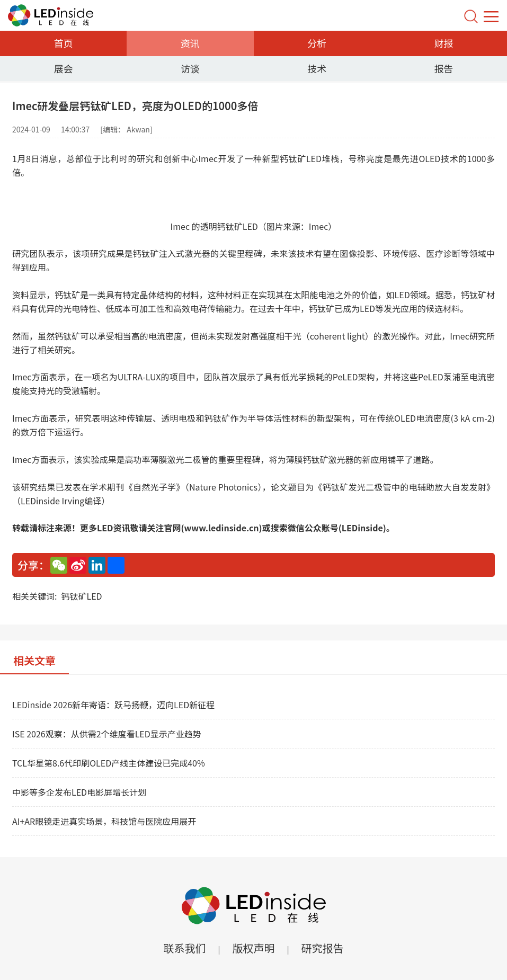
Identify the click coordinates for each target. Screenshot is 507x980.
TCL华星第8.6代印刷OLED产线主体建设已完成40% (109, 763)
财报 (443, 43)
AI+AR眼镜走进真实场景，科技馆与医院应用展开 (104, 821)
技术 (317, 68)
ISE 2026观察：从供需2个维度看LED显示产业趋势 (107, 734)
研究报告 (323, 948)
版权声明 (254, 948)
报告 (443, 68)
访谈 (190, 68)
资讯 (190, 43)
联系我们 (184, 948)
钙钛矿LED (81, 596)
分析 (317, 43)
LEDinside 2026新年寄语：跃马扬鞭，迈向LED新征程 (113, 705)
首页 (64, 43)
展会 (64, 68)
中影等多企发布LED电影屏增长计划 (79, 792)
